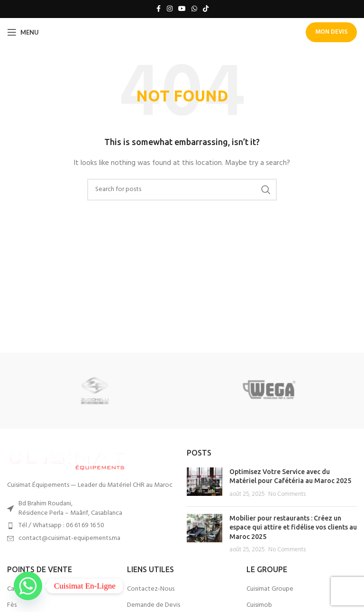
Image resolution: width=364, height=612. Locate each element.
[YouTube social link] (182, 9)
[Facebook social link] (158, 9)
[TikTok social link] (206, 9)
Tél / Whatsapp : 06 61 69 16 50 (61, 525)
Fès (12, 605)
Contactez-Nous (151, 589)
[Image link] (66, 459)
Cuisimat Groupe (270, 589)
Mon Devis (331, 32)
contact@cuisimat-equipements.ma (69, 538)
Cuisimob (259, 605)
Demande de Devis (154, 605)
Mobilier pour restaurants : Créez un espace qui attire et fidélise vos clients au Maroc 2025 (293, 527)
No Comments (287, 494)
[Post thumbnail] (205, 483)
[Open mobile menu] (23, 32)
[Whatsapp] (28, 586)
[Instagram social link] (170, 9)
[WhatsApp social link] (194, 9)
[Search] (182, 190)
